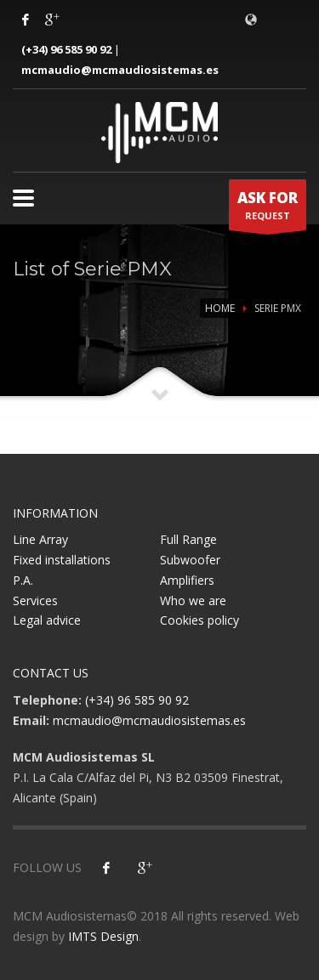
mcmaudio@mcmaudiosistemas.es (120, 70)
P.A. (23, 580)
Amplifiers (187, 580)
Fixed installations (62, 560)
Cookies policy (199, 620)
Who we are (193, 600)
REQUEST (268, 209)
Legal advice (47, 620)
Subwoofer (190, 560)
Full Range (188, 539)
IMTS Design (103, 936)
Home (220, 308)
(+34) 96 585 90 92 (66, 49)
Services (35, 600)
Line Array (40, 539)
